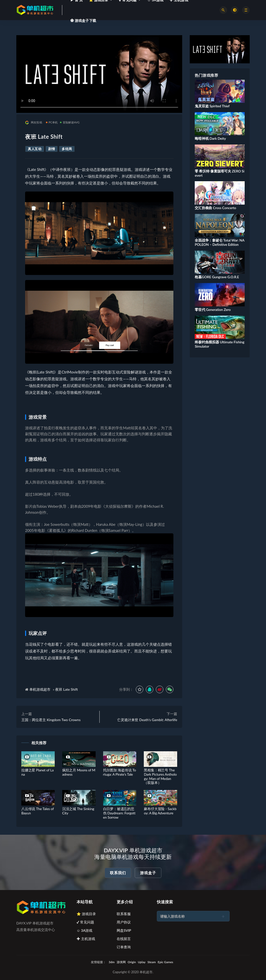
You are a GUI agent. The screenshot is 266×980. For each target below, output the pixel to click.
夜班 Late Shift (66, 689)
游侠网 (121, 962)
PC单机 (52, 122)
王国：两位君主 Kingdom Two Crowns (51, 720)
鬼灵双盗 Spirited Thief (212, 106)
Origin (132, 962)
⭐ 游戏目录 (86, 914)
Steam (152, 962)
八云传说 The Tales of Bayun (38, 811)
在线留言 (124, 939)
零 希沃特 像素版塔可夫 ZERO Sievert (220, 173)
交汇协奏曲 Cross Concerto (215, 208)
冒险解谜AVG (70, 122)
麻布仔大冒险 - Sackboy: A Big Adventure (160, 811)
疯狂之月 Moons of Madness (79, 772)
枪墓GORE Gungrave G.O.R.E (217, 277)
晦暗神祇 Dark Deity (210, 138)
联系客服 (124, 914)
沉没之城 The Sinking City (78, 811)
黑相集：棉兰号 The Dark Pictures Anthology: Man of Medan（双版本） (160, 776)
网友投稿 (34, 123)
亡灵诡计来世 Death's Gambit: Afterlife (147, 720)
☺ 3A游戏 (85, 930)
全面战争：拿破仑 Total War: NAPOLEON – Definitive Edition (220, 242)
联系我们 (118, 873)
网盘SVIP (124, 930)
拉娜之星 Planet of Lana (38, 772)
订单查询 (124, 947)
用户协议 (124, 922)
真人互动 (35, 149)
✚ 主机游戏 (86, 939)
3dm (112, 962)
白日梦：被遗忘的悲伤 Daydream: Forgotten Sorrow (119, 813)
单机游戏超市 (40, 689)
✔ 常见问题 (85, 922)
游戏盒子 (148, 873)
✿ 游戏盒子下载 (83, 20)
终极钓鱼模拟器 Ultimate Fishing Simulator (219, 344)
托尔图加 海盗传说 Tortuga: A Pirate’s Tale (120, 772)
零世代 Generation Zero (213, 310)
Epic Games (165, 962)
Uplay (142, 962)
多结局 (67, 149)
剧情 (52, 149)
